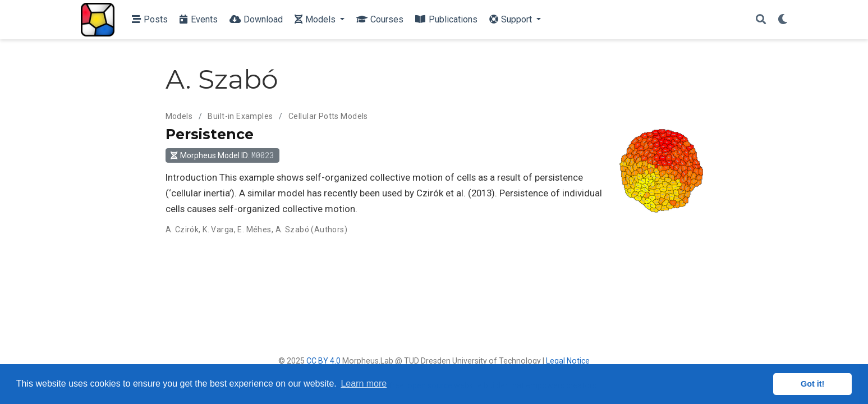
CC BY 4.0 (323, 361)
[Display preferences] (783, 20)
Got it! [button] (812, 384)
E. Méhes (254, 229)
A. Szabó (292, 229)
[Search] (761, 20)
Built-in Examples (240, 116)
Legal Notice (568, 361)
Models (179, 116)
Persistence (210, 134)
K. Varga (218, 229)
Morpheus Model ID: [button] (222, 155)
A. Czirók (182, 229)
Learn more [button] (364, 384)
